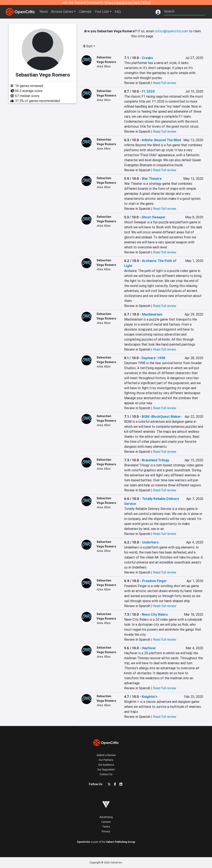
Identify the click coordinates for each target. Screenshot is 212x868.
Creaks (147, 58)
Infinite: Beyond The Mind (161, 140)
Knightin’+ (150, 697)
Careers (106, 822)
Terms (106, 827)
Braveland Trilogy (155, 460)
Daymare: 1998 (153, 358)
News (44, 12)
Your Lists (103, 12)
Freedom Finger (154, 581)
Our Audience (106, 765)
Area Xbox (103, 66)
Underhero (150, 542)
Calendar (87, 12)
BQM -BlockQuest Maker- (162, 416)
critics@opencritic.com (171, 31)
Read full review (165, 83)
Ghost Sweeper (154, 217)
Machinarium (152, 314)
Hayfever (149, 648)
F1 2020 (148, 91)
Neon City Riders (155, 614)
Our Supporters (106, 769)
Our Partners (106, 760)
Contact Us (106, 774)
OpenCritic (84, 842)
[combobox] (185, 11)
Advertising (106, 817)
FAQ (119, 12)
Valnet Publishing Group (121, 842)
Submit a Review (106, 755)
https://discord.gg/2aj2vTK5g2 (128, 3)
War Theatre (152, 179)
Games (63, 12)
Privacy (106, 831)
